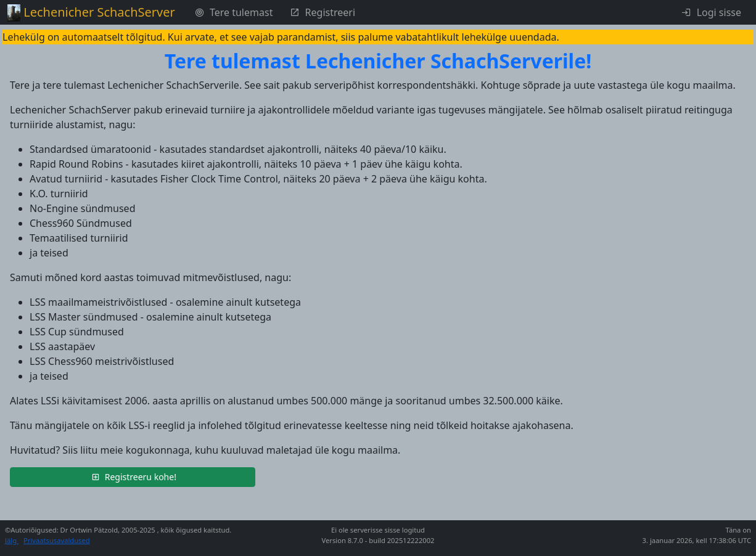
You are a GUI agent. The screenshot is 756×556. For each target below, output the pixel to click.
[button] (133, 477)
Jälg (12, 540)
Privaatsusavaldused (57, 540)
